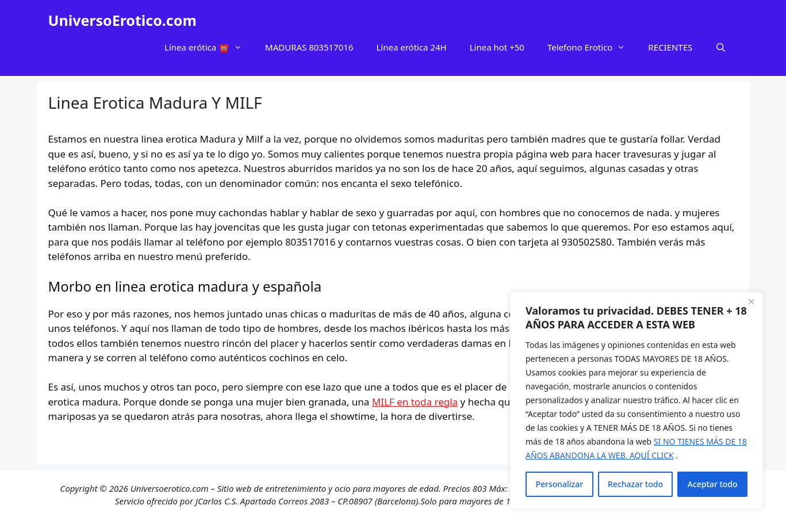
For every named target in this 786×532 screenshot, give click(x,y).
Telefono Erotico (592, 47)
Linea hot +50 (497, 47)
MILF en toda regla (415, 402)
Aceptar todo (713, 484)
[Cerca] (751, 301)
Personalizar (559, 484)
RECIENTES (670, 47)
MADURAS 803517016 (309, 47)
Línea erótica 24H (411, 47)
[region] (637, 400)
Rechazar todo (635, 484)
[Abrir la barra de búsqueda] (721, 47)
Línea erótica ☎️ (209, 47)
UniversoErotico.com (122, 20)
